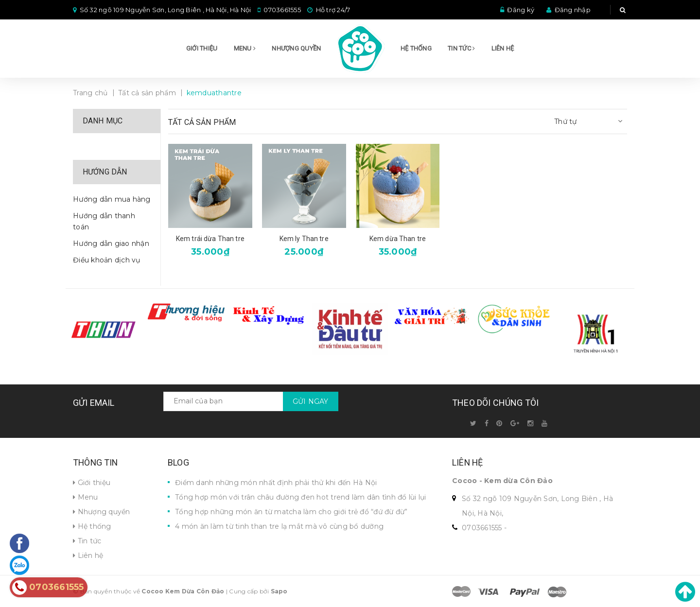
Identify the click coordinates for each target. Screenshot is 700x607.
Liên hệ (503, 48)
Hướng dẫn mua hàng (112, 199)
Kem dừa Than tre (398, 239)
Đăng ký (521, 10)
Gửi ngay (311, 401)
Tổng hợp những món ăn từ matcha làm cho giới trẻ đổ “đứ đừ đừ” (291, 512)
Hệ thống (416, 48)
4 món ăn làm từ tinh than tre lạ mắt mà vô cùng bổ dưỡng (279, 526)
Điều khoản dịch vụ (107, 260)
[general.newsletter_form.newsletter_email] (251, 401)
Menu (245, 48)
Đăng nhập (573, 10)
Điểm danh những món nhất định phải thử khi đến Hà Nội (276, 483)
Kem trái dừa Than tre (210, 239)
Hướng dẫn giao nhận (111, 243)
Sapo (279, 591)
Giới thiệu (202, 48)
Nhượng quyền (296, 48)
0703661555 (282, 10)
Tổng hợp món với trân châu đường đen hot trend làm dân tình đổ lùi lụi (301, 497)
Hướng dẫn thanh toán (104, 222)
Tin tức (461, 48)
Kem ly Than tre (304, 239)
